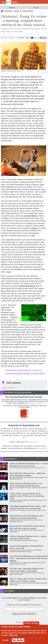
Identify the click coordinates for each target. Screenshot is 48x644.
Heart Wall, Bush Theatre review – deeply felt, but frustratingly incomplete (27, 474)
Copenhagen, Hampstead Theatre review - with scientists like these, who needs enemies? (28, 507)
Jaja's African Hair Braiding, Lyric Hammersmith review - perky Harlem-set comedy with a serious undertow (29, 558)
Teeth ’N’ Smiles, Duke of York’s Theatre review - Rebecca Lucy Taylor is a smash (28, 580)
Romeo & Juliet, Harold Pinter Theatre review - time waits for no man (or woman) (28, 527)
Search (36, 8)
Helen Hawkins (9, 38)
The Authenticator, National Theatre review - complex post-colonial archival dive (27, 517)
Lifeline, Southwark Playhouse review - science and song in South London (28, 537)
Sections (12, 8)
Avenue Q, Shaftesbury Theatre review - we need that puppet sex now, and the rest (28, 465)
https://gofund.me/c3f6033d (36, 403)
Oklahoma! (24, 370)
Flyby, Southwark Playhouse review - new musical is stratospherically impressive (26, 485)
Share (35, 38)
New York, (26, 82)
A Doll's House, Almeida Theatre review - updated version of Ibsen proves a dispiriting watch (27, 496)
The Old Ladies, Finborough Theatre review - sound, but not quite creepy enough (27, 570)
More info (13, 635)
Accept (5, 640)
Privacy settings (31, 623)
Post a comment (8, 388)
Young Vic (11, 82)
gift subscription (41, 448)
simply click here (34, 442)
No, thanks (18, 640)
